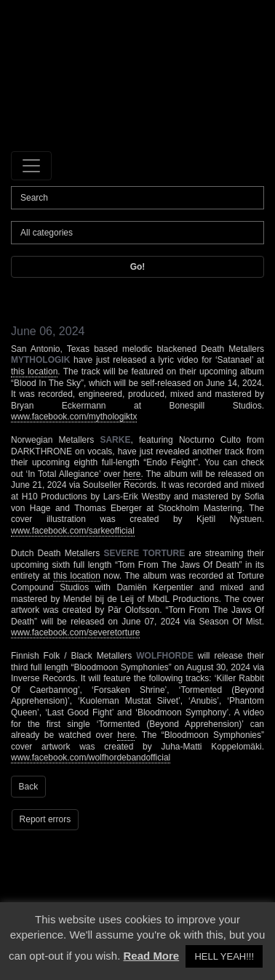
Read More (152, 956)
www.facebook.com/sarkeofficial (73, 531)
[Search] (137, 198)
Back (29, 787)
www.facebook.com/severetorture (75, 632)
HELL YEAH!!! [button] (224, 956)
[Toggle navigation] (31, 166)
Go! (138, 267)
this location (34, 371)
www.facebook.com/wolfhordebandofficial (91, 758)
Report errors (45, 819)
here (132, 474)
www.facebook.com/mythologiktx (74, 417)
